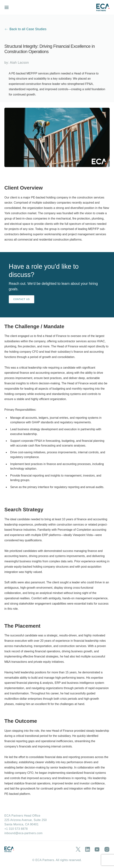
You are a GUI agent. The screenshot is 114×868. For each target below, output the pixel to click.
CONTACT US (22, 299)
